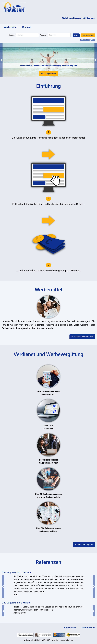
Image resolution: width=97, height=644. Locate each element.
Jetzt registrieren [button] (88, 35)
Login (76, 35)
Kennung (12, 35)
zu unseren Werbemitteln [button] (82, 337)
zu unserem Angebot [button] (84, 545)
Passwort (44, 35)
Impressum (70, 628)
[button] (1, 60)
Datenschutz (88, 628)
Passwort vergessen (87, 40)
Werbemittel (11, 27)
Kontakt (26, 27)
